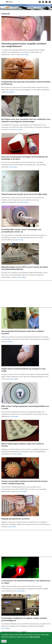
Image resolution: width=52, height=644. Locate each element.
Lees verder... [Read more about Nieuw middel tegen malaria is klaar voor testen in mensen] (18, 454)
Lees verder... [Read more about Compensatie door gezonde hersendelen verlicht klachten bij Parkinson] (11, 92)
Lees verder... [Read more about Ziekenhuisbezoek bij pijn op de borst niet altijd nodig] (25, 202)
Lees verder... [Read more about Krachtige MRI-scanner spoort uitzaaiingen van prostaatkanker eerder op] (20, 240)
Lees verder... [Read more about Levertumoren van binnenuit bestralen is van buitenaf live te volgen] (21, 591)
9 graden (9, 2)
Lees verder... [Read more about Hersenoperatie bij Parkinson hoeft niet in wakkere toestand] (9, 341)
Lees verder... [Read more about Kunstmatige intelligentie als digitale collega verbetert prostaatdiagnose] (6, 628)
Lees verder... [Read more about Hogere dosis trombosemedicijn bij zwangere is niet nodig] (14, 379)
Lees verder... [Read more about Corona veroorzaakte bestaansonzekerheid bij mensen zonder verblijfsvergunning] (23, 491)
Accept (4, 641)
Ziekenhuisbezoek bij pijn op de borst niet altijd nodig (24, 194)
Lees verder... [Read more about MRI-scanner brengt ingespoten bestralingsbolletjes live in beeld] (15, 416)
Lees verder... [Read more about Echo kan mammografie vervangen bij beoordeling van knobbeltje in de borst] (14, 167)
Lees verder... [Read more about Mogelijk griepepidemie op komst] (12, 527)
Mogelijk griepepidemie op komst (15, 519)
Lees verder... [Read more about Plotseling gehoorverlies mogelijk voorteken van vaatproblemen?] (25, 54)
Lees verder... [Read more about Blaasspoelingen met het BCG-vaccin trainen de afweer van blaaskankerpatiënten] (22, 277)
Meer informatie (35, 637)
